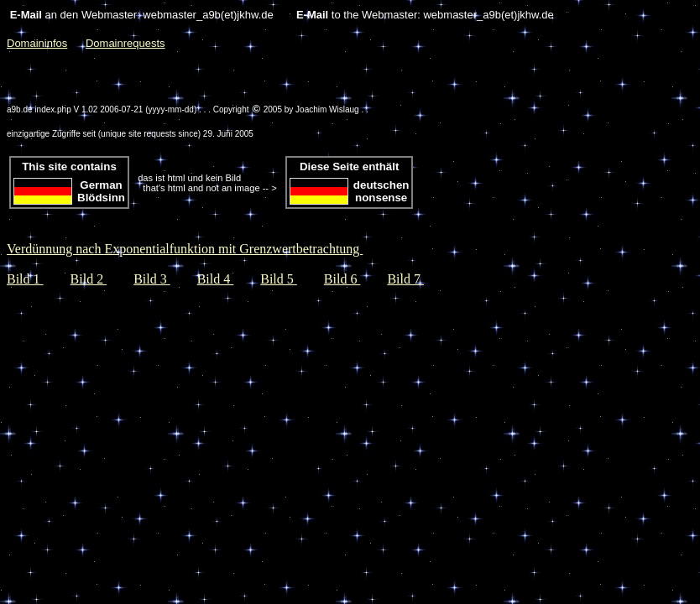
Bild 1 (25, 279)
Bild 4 (216, 279)
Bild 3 (152, 279)
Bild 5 (279, 279)
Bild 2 (89, 279)
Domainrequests (125, 43)
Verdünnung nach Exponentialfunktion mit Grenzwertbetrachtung (185, 249)
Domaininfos (37, 43)
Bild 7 (405, 279)
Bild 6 (342, 279)
